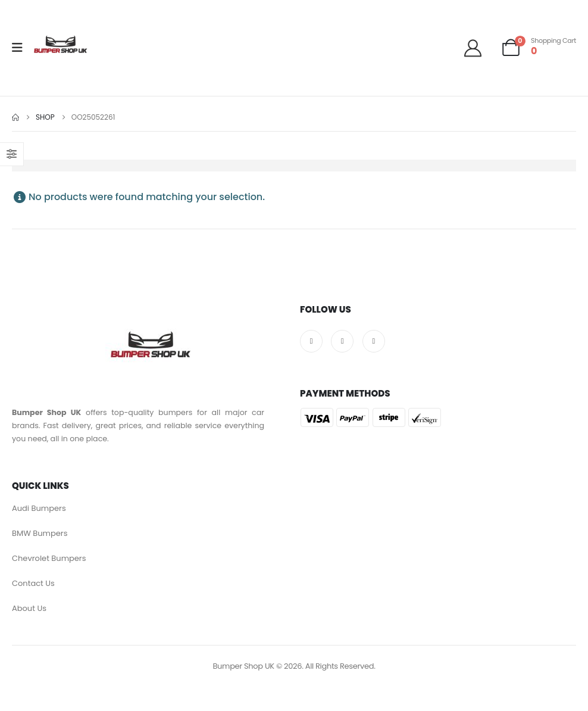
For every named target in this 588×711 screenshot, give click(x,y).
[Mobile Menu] (21, 48)
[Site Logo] (60, 48)
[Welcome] (477, 48)
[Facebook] (311, 341)
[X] (342, 341)
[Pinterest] (374, 341)
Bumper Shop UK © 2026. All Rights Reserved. (294, 666)
